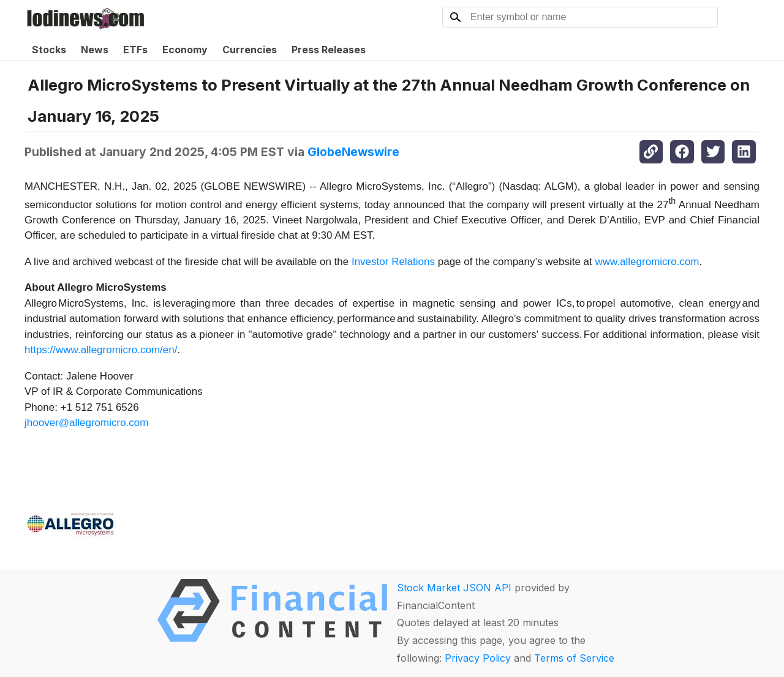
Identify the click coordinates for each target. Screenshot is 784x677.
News (95, 50)
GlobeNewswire (353, 152)
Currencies (250, 50)
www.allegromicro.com (647, 262)
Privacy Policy (478, 658)
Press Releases (329, 50)
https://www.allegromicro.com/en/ (101, 350)
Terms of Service (574, 658)
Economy (185, 50)
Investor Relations (393, 262)
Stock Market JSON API (454, 588)
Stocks (49, 50)
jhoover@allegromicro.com (86, 423)
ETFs (135, 50)
